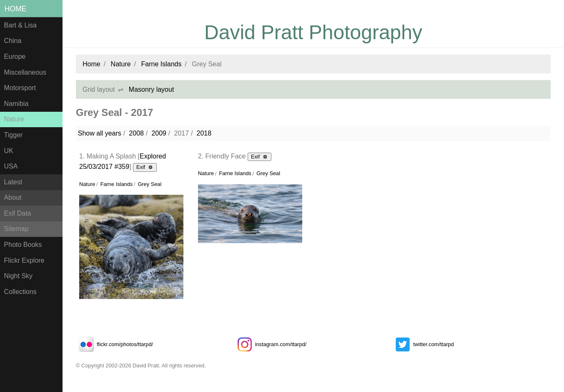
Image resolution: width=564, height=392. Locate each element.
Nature (14, 119)
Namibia (16, 104)
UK (9, 151)
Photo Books (23, 245)
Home (16, 9)
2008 (136, 133)
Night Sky (18, 276)
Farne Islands (162, 64)
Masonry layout (152, 89)
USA (11, 166)
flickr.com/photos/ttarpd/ (114, 344)
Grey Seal (149, 184)
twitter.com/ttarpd (423, 344)
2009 (159, 133)
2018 (204, 133)
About (13, 197)
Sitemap (16, 229)
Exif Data (18, 213)
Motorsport (20, 88)
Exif (145, 167)
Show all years (100, 133)
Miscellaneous (25, 72)
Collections (20, 292)
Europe (15, 57)
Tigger (14, 135)
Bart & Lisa (20, 25)
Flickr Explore (24, 260)
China (13, 41)
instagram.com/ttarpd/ (271, 344)
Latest (13, 182)
